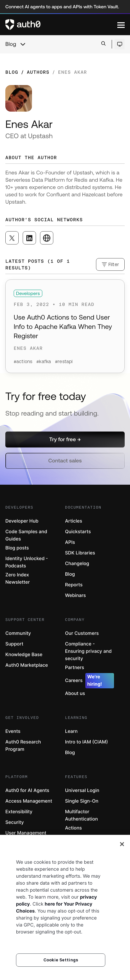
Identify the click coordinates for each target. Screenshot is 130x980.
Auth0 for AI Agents (27, 790)
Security (15, 822)
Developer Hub (22, 521)
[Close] (122, 844)
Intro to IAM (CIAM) (86, 742)
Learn (71, 731)
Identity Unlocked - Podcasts (27, 562)
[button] (65, 440)
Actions (73, 828)
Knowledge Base (24, 655)
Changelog (77, 564)
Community (18, 633)
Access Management (29, 801)
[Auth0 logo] (61, 25)
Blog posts (17, 548)
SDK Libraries (80, 553)
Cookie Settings (61, 960)
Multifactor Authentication (81, 815)
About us (75, 693)
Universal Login (82, 790)
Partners (74, 668)
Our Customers (82, 633)
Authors (38, 72)
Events (13, 731)
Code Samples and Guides (26, 535)
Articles (73, 521)
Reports (74, 585)
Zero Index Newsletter (17, 579)
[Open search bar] (103, 44)
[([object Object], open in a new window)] (12, 238)
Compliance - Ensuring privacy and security (88, 651)
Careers (89, 681)
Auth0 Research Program (23, 746)
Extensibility (19, 812)
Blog (11, 44)
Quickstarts (78, 532)
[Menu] (121, 25)
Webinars (75, 595)
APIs (70, 542)
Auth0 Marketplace (27, 665)
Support (14, 644)
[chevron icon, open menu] (23, 44)
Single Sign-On (82, 801)
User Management (26, 833)
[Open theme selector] (119, 44)
